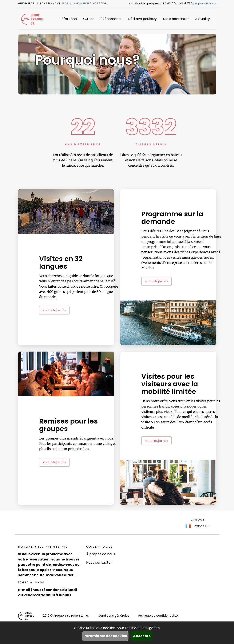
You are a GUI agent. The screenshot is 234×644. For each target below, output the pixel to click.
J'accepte (142, 636)
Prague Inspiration (75, 3)
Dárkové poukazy (142, 19)
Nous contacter (176, 19)
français (198, 526)
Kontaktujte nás (54, 310)
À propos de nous (203, 3)
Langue (198, 520)
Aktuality (203, 19)
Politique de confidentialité (158, 616)
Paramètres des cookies (105, 636)
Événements (111, 19)
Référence (68, 19)
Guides (89, 19)
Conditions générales (114, 616)
